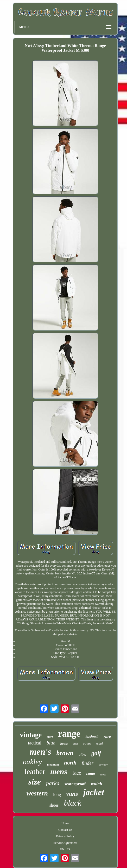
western (37, 793)
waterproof (75, 784)
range (69, 734)
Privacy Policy (65, 836)
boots (64, 744)
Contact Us (65, 830)
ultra (82, 754)
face (77, 773)
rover (87, 744)
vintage (31, 735)
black (72, 803)
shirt (50, 737)
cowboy (103, 765)
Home (65, 823)
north (70, 763)
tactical (35, 743)
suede (103, 775)
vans (72, 794)
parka (53, 783)
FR (69, 849)
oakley (32, 762)
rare (107, 737)
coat (75, 744)
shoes (54, 805)
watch (97, 784)
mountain (53, 765)
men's (40, 752)
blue (51, 743)
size (35, 782)
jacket (94, 792)
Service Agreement (65, 843)
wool (100, 744)
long (57, 795)
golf (96, 753)
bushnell (92, 737)
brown (65, 753)
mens (59, 771)
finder (88, 763)
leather (35, 772)
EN (62, 849)
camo (91, 774)
